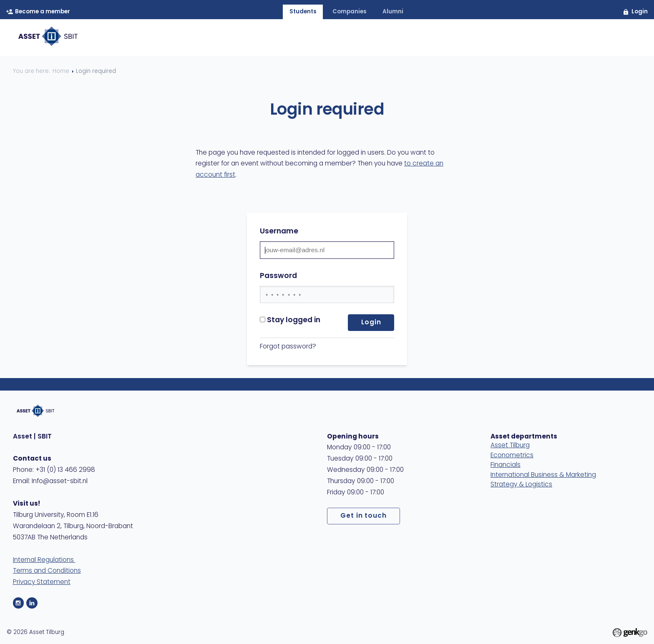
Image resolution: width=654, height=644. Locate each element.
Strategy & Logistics (521, 485)
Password (278, 276)
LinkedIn (32, 603)
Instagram (19, 603)
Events (413, 38)
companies (350, 12)
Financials (506, 465)
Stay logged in (290, 320)
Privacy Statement (42, 582)
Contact (570, 38)
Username (279, 232)
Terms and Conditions (47, 571)
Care (529, 38)
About (311, 38)
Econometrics (512, 456)
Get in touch (364, 516)
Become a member (43, 12)
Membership (361, 38)
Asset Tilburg (510, 446)
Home (273, 38)
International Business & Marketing (543, 475)
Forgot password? (288, 347)
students (303, 12)
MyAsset (617, 38)
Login (640, 12)
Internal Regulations (44, 560)
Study (494, 38)
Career (454, 38)
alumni (393, 12)
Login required (96, 71)
